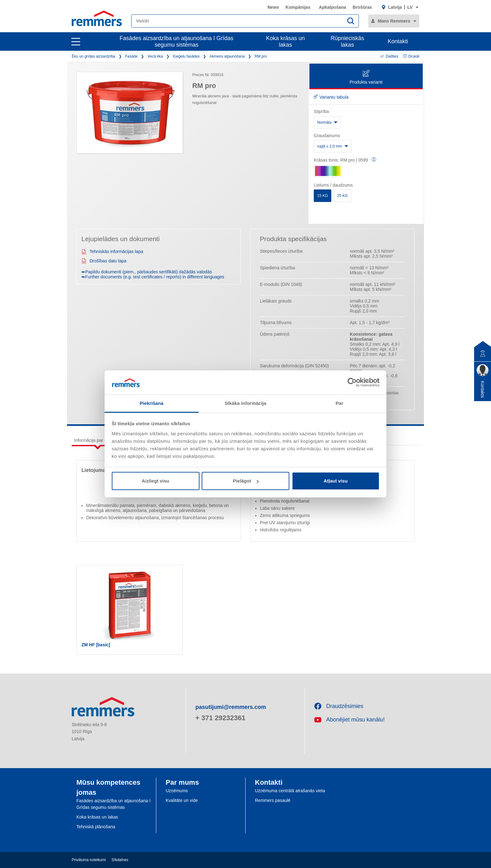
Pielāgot (246, 481)
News (273, 7)
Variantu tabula (331, 97)
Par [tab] (340, 403)
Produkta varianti (366, 77)
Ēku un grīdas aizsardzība (93, 56)
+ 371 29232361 (220, 718)
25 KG (343, 196)
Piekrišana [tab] (152, 403)
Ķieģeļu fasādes (186, 56)
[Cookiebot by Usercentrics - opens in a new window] (352, 382)
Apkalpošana (332, 7)
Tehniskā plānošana (96, 827)
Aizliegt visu (156, 481)
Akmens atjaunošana (227, 56)
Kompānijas (298, 7)
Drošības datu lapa (104, 261)
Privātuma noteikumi (89, 860)
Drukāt (411, 56)
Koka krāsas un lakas (286, 41)
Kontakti (398, 41)
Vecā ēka (155, 56)
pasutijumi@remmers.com (231, 707)
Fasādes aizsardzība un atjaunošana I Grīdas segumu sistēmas (176, 41)
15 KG (323, 196)
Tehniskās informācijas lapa (112, 251)
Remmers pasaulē (273, 800)
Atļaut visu (336, 481)
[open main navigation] (76, 42)
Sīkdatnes (120, 860)
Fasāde (131, 56)
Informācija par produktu (98, 440)
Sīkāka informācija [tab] (246, 403)
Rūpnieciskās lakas (347, 41)
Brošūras (362, 7)
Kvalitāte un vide (182, 800)
